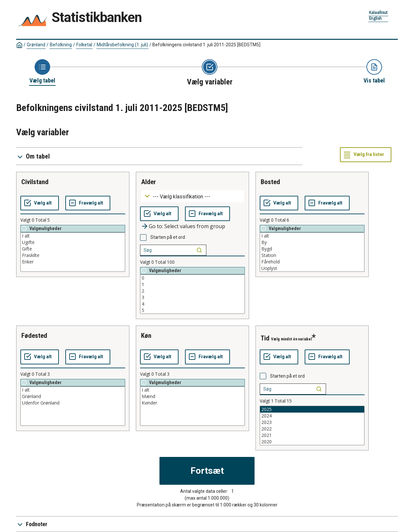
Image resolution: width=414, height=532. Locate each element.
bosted (270, 182)
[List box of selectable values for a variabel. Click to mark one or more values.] (73, 252)
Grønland (36, 45)
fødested (34, 336)
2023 (312, 422)
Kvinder (192, 403)
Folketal (84, 45)
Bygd (312, 249)
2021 (312, 435)
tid (265, 338)
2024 (312, 416)
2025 (312, 409)
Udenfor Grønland (73, 403)
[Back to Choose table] (42, 72)
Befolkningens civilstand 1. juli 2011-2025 (206, 45)
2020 (312, 442)
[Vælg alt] (40, 203)
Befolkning (61, 45)
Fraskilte (73, 255)
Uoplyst (312, 268)
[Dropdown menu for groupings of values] (192, 196)
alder (148, 182)
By (312, 242)
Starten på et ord (168, 237)
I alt (73, 236)
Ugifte (73, 242)
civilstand (35, 182)
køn (146, 336)
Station (312, 255)
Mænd (192, 396)
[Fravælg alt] (88, 203)
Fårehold (312, 262)
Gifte (73, 249)
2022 (312, 429)
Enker (73, 262)
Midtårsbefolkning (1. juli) (122, 45)
